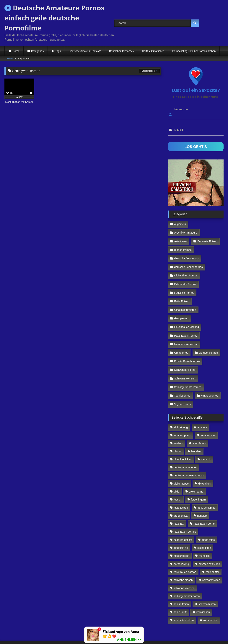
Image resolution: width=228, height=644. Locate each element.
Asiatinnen (180, 232)
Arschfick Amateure (208, 224)
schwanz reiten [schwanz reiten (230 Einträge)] (211, 560)
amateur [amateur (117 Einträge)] (202, 407)
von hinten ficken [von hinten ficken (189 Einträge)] (184, 600)
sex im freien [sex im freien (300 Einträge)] (181, 584)
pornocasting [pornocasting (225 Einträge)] (181, 544)
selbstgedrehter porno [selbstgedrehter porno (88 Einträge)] (187, 576)
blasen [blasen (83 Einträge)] (177, 432)
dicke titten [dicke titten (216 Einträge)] (205, 464)
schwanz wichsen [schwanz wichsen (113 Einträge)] (184, 568)
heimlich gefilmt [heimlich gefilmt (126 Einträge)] (183, 520)
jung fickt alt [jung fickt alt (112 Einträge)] (181, 528)
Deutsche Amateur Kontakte (85, 51)
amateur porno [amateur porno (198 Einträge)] (182, 415)
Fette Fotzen (182, 288)
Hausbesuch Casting (187, 312)
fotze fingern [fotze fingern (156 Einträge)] (198, 480)
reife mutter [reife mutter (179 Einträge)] (212, 552)
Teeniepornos (182, 377)
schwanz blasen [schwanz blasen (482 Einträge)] (183, 560)
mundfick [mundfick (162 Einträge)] (204, 536)
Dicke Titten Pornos (186, 264)
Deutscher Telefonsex (122, 51)
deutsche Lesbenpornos (188, 256)
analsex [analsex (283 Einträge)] (178, 423)
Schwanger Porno (185, 353)
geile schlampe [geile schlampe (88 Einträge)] (206, 488)
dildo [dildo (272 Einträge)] (176, 472)
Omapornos (181, 337)
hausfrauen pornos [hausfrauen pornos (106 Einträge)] (185, 512)
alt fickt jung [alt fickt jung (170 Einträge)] (181, 407)
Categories (38, 51)
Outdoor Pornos (208, 337)
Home (16, 51)
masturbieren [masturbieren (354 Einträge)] (181, 536)
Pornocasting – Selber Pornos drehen (194, 51)
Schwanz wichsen (185, 361)
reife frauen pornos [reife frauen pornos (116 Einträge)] (185, 552)
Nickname (181, 109)
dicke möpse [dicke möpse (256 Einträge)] (181, 464)
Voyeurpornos (182, 385)
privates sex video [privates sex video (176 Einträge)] (209, 544)
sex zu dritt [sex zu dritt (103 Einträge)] (180, 592)
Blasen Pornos (183, 240)
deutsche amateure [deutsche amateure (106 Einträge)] (185, 448)
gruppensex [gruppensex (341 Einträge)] (181, 496)
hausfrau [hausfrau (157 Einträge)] (179, 504)
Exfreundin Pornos (185, 272)
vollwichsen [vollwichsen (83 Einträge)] (203, 592)
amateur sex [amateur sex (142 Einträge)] (208, 415)
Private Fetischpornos (187, 345)
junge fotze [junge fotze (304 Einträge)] (208, 520)
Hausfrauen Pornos (186, 320)
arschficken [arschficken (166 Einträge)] (199, 423)
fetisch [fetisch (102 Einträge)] (177, 480)
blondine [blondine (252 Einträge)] (196, 432)
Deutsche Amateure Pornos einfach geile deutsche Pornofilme (54, 18)
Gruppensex (181, 304)
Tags (58, 51)
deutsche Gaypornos (187, 248)
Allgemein (180, 224)
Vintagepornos (209, 377)
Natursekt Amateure (186, 328)
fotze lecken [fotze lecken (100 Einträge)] (181, 488)
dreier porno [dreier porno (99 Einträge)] (196, 472)
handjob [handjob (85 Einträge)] (202, 496)
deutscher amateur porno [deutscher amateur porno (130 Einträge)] (189, 456)
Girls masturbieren (185, 296)
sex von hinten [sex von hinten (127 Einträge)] (207, 584)
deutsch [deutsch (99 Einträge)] (206, 440)
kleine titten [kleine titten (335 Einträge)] (204, 528)
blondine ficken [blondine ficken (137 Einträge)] (183, 440)
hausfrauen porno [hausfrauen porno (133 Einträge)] (204, 504)
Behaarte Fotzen (207, 232)
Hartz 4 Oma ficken (153, 51)
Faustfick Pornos (184, 280)
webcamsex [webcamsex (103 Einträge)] (210, 600)
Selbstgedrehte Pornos (188, 369)
